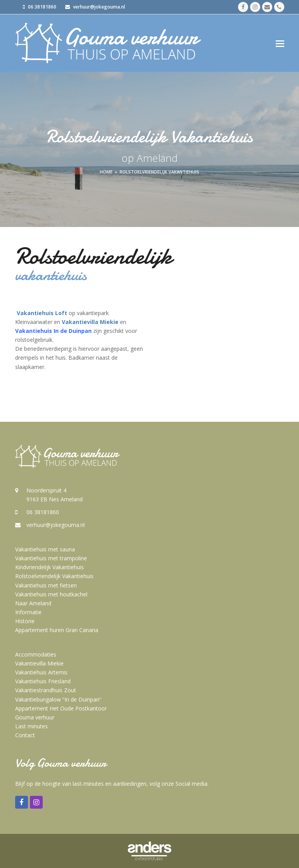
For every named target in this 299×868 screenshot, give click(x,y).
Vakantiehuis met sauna (45, 549)
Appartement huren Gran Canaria (57, 630)
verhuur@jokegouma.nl (56, 525)
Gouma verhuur (35, 717)
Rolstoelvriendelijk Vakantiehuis (54, 576)
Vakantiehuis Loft (42, 313)
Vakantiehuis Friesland (43, 681)
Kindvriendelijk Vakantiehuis (50, 567)
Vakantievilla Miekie (90, 322)
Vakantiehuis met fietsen (46, 585)
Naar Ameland (33, 603)
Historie (25, 621)
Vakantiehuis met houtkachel (51, 594)
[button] (280, 43)
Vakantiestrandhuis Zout (46, 690)
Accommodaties (36, 654)
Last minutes (31, 726)
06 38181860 (43, 512)
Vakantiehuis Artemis (41, 672)
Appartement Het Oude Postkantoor (61, 708)
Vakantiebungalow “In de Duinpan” (58, 699)
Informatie (28, 612)
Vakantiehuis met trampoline (51, 558)
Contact (25, 735)
